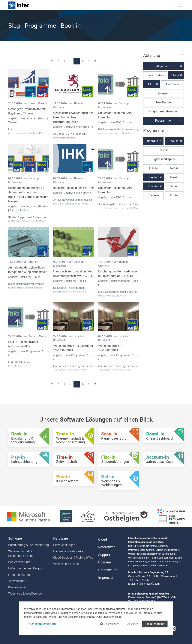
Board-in (153, 141)
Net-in (174, 168)
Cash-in (164, 150)
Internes (163, 93)
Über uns (105, 562)
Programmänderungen (164, 111)
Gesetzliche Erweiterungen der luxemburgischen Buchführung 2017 (73, 117)
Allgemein (32, 118)
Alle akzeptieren (155, 624)
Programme (123, 281)
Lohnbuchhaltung (20, 575)
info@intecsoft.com (148, 584)
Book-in (89, 127)
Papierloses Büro (19, 562)
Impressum (107, 578)
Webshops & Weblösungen (26, 594)
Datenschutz (108, 570)
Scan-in (14, 210)
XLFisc (174, 195)
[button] (163, 57)
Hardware (172, 84)
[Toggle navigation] (181, 5)
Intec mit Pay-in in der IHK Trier (73, 188)
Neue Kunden (163, 102)
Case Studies (155, 75)
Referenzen (107, 547)
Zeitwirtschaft (17, 581)
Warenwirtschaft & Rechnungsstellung (21, 554)
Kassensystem (18, 587)
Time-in (12, 122)
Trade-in (24, 210)
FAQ (119, 122)
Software (15, 539)
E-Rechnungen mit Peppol (25, 568)
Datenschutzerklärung (41, 624)
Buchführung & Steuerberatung (28, 545)
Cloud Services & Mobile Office (73, 558)
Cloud (175, 75)
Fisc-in (153, 168)
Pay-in (43, 118)
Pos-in (174, 177)
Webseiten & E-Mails (67, 564)
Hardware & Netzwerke (68, 551)
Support (104, 555)
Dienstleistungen (64, 545)
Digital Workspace (163, 159)
